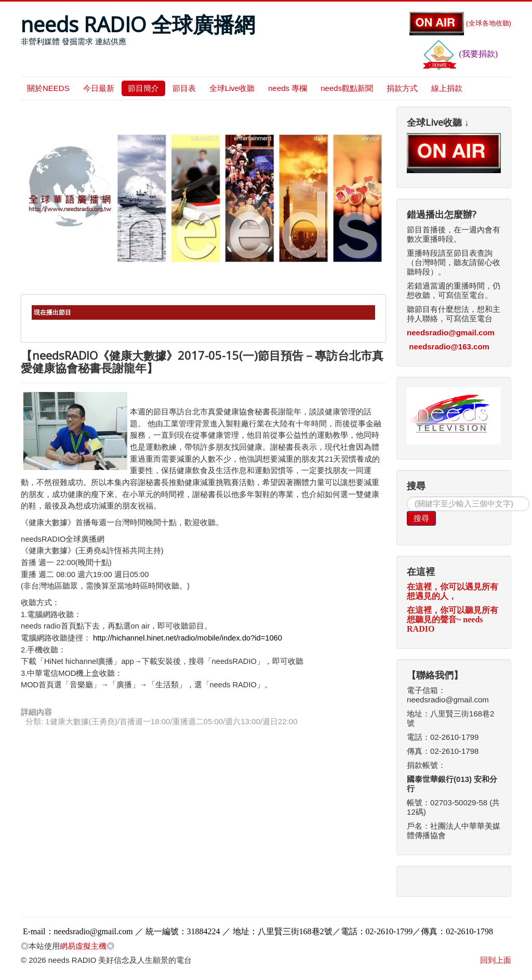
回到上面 (496, 960)
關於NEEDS (48, 88)
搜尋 (421, 518)
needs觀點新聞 (347, 88)
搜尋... (407, 497)
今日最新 (99, 88)
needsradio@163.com (449, 347)
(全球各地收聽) (460, 23)
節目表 (184, 88)
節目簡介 (143, 88)
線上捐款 (447, 88)
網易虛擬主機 (83, 946)
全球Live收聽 (232, 88)
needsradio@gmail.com (451, 332)
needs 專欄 (288, 88)
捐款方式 (402, 88)
